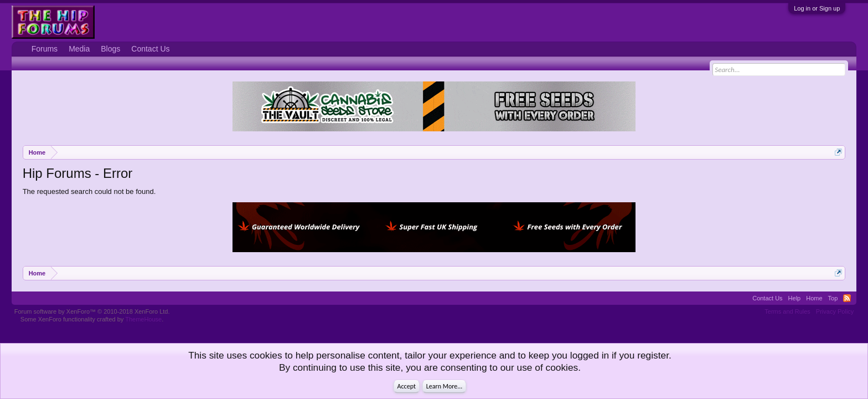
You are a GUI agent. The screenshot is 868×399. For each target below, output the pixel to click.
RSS (847, 298)
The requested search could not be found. (89, 191)
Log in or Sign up (817, 8)
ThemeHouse (143, 319)
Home (814, 298)
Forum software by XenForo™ (92, 311)
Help (795, 298)
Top (833, 298)
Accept (407, 386)
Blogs (110, 49)
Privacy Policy (835, 311)
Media (79, 49)
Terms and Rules (787, 311)
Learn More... (445, 386)
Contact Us (150, 49)
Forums (45, 49)
